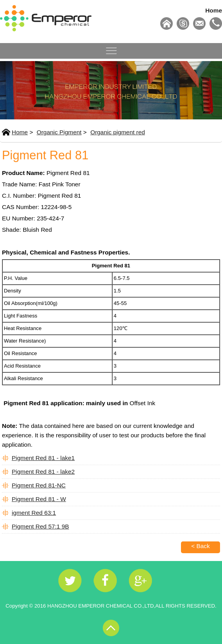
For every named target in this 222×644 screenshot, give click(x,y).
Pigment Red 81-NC (39, 485)
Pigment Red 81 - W (39, 499)
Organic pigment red (118, 132)
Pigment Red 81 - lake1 (43, 458)
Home (214, 10)
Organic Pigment (59, 132)
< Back (201, 546)
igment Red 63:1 (34, 513)
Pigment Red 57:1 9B (40, 526)
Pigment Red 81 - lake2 (43, 472)
